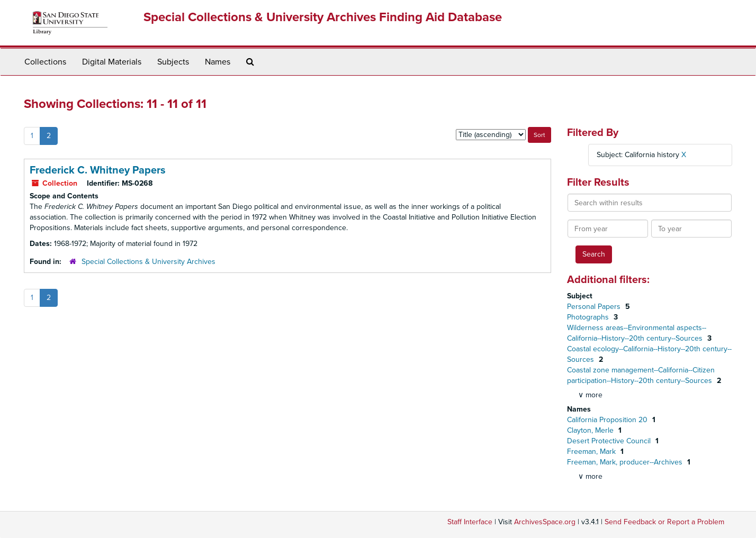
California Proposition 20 (608, 420)
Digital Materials (112, 62)
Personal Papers (595, 307)
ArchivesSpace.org (545, 522)
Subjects (173, 62)
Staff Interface (470, 522)
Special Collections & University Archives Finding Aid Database (323, 17)
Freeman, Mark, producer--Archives (626, 462)
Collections (45, 62)
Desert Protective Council (610, 441)
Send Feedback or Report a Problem (664, 522)
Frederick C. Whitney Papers (98, 170)
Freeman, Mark (592, 452)
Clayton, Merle (591, 430)
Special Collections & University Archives (148, 262)
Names (218, 62)
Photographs (589, 317)
